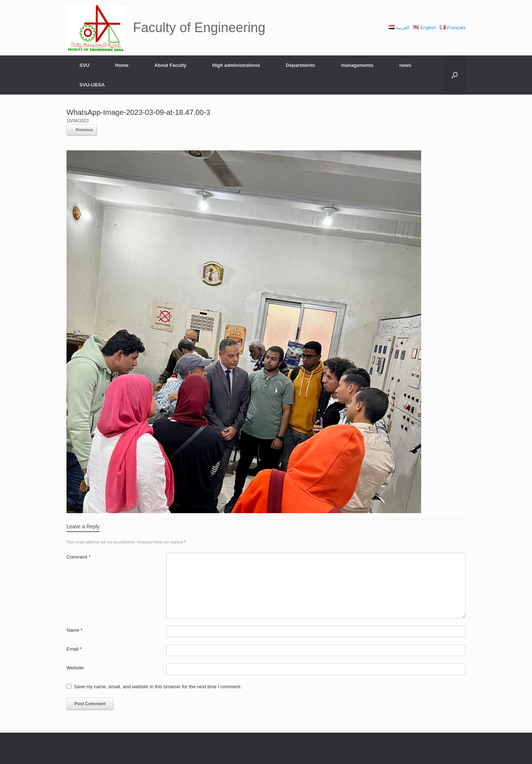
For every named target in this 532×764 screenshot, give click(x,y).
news (405, 65)
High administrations (236, 65)
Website (75, 668)
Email (74, 649)
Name (74, 630)
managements (357, 65)
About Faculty (170, 65)
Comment (79, 557)
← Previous (82, 130)
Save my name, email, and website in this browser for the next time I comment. (158, 687)
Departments (301, 65)
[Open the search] (455, 75)
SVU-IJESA (92, 85)
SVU (84, 65)
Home (122, 65)
